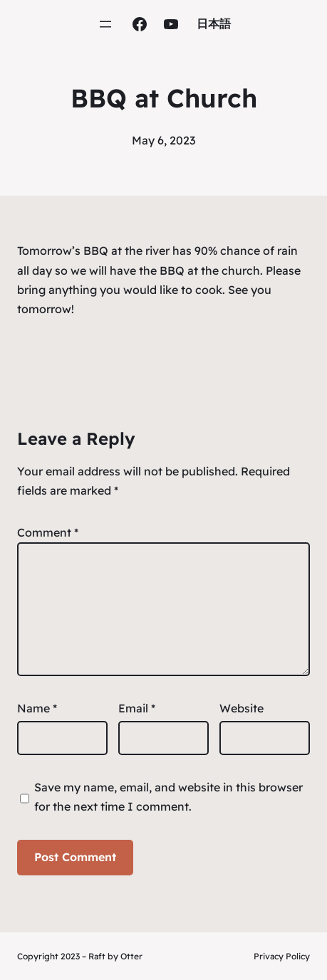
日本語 (214, 23)
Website (242, 708)
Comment (48, 532)
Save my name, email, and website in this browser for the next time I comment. (168, 797)
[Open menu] (105, 24)
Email (137, 708)
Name (37, 708)
